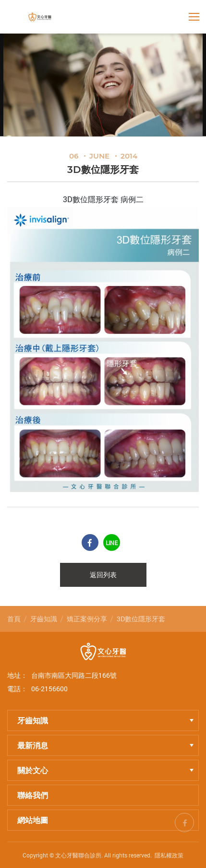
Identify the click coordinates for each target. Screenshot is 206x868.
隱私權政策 (169, 855)
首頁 (14, 619)
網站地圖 (33, 820)
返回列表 (103, 575)
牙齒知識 (44, 619)
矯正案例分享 (87, 619)
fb (184, 821)
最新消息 (105, 745)
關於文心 (105, 770)
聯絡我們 (33, 795)
